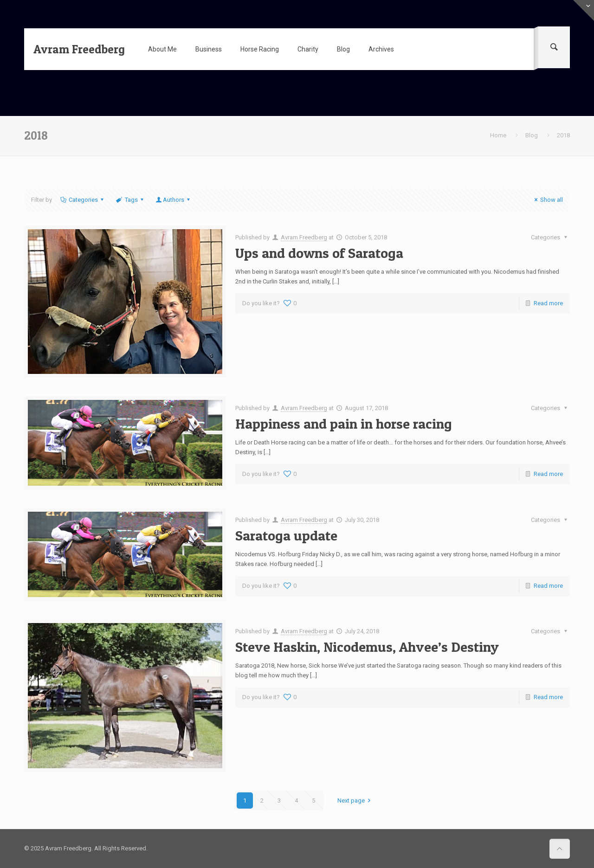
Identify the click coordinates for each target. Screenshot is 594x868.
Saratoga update (286, 535)
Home (498, 135)
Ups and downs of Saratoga (319, 253)
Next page (355, 800)
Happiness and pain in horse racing (344, 424)
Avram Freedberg (79, 49)
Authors (174, 200)
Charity (308, 49)
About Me (162, 49)
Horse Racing (260, 49)
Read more (548, 303)
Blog (343, 49)
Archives (381, 49)
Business (209, 49)
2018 (563, 135)
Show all (547, 200)
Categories (83, 200)
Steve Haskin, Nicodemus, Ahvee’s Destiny (367, 647)
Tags (130, 200)
